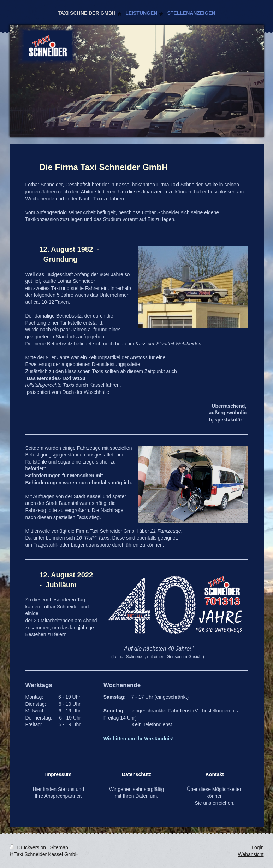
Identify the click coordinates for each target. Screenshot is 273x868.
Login (257, 847)
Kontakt (215, 774)
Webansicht (251, 854)
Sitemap (59, 847)
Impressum (58, 774)
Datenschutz (136, 774)
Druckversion (28, 847)
